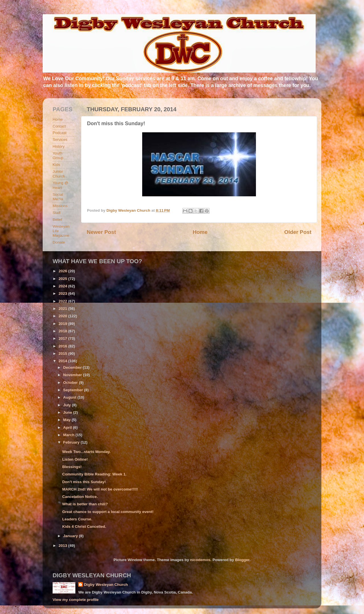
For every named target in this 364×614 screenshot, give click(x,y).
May (67, 420)
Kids (56, 165)
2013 (63, 546)
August (70, 397)
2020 (63, 316)
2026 (63, 271)
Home (200, 232)
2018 (63, 331)
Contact (59, 126)
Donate (59, 242)
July (68, 405)
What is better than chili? (85, 504)
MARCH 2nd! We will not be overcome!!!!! (100, 489)
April (68, 427)
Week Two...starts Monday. (86, 452)
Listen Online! (75, 459)
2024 (63, 286)
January (71, 536)
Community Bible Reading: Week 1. (94, 474)
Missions (60, 206)
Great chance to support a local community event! (108, 512)
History (59, 146)
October (71, 383)
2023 (63, 293)
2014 (63, 361)
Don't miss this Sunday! (84, 482)
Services (60, 140)
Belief (57, 220)
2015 (63, 354)
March (69, 435)
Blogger (242, 560)
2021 (63, 309)
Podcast (60, 133)
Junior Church (59, 174)
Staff (57, 213)
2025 (63, 279)
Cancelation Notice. (80, 497)
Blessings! (72, 467)
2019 (63, 324)
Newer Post (101, 232)
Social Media (58, 197)
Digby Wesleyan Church (106, 585)
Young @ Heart (60, 185)
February (72, 442)
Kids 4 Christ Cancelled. (84, 527)
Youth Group (58, 155)
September (74, 390)
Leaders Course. (77, 519)
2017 (63, 338)
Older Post (298, 232)
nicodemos (200, 560)
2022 (63, 301)
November (73, 375)
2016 (63, 346)
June (68, 412)
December (73, 367)
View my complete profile (76, 600)
